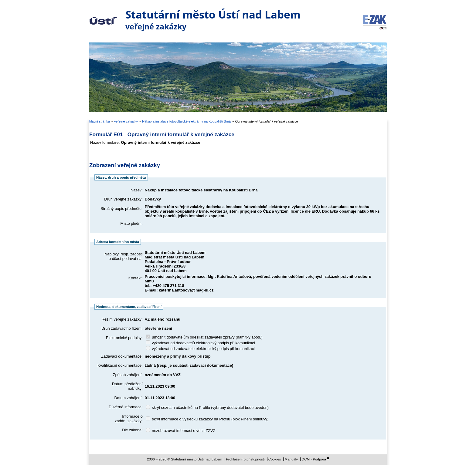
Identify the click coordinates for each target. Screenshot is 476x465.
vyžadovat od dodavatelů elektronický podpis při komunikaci (201, 343)
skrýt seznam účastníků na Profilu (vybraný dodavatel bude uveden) (207, 408)
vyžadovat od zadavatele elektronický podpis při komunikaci (200, 349)
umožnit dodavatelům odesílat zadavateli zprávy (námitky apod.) (204, 337)
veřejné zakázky (126, 121)
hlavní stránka (100, 121)
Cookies (275, 459)
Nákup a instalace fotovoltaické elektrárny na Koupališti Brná (186, 121)
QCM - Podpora (314, 459)
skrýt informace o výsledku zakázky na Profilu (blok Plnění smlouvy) (207, 419)
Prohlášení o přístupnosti (245, 459)
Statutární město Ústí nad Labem (103, 16)
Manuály (291, 459)
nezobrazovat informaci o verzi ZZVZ (181, 431)
